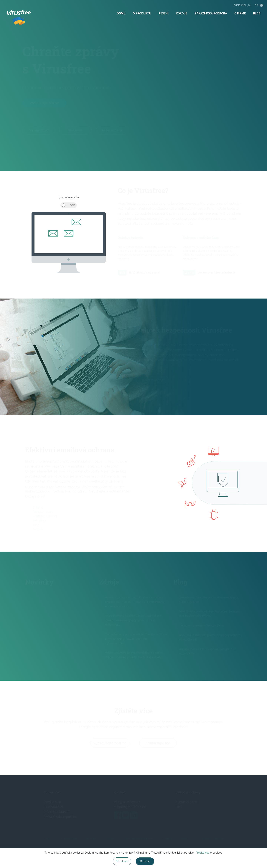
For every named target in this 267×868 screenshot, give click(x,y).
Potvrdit (145, 861)
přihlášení (242, 5)
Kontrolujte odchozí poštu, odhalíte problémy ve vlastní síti (211, 637)
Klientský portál (187, 802)
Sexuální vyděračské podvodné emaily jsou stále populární (209, 600)
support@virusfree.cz (130, 807)
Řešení (163, 14)
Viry (36, 525)
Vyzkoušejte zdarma (44, 103)
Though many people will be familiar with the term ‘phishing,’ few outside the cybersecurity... (136, 639)
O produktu (142, 14)
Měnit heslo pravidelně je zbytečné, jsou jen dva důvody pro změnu (209, 614)
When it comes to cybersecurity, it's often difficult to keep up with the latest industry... (135, 655)
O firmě (240, 14)
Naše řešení (75, 130)
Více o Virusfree (153, 381)
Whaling (39, 520)
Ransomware (43, 512)
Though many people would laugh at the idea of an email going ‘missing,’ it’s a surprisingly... (133, 620)
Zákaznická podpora (211, 14)
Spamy (38, 507)
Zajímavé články (38, 130)
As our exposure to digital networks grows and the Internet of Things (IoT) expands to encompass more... (135, 602)
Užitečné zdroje (112, 130)
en (259, 5)
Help (179, 807)
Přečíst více (203, 853)
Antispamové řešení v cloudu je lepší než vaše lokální (207, 651)
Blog (257, 14)
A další (38, 529)
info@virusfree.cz (127, 802)
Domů (121, 14)
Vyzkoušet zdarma (210, 838)
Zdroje (181, 14)
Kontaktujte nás (158, 744)
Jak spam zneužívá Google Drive (202, 625)
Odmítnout (122, 861)
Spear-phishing (45, 516)
